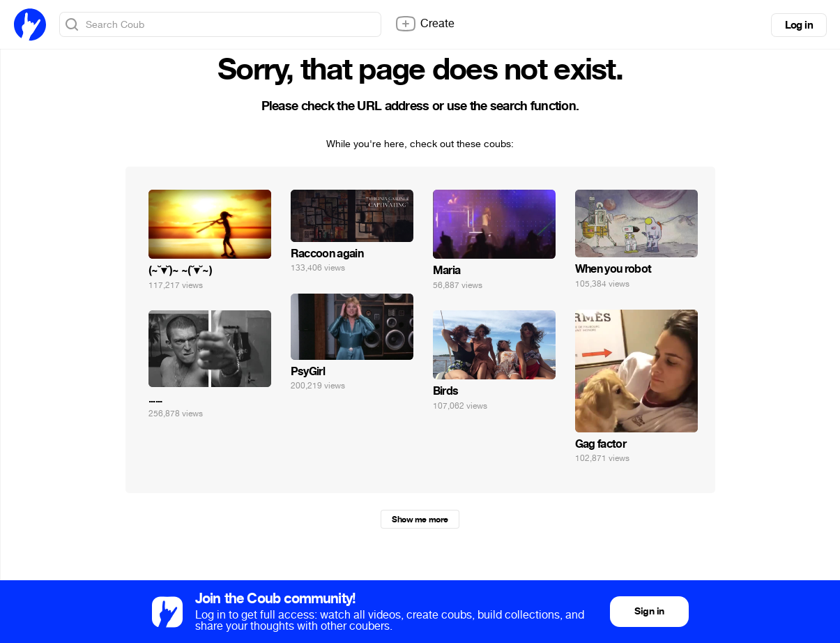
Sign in (649, 611)
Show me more (420, 520)
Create (425, 24)
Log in (799, 25)
